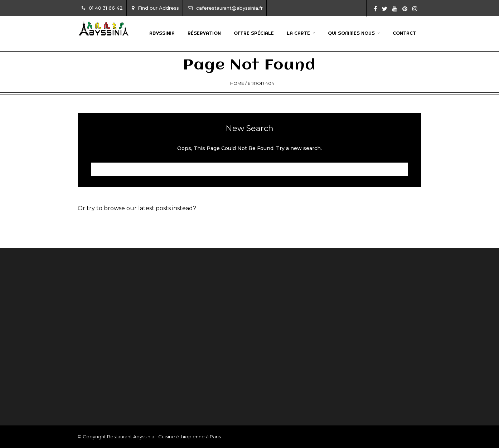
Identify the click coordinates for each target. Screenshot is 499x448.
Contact (404, 33)
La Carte (298, 33)
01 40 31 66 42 (102, 8)
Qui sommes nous (351, 33)
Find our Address (155, 8)
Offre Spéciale (254, 33)
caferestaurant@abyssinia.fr (225, 8)
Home (237, 83)
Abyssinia (162, 33)
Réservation (204, 33)
